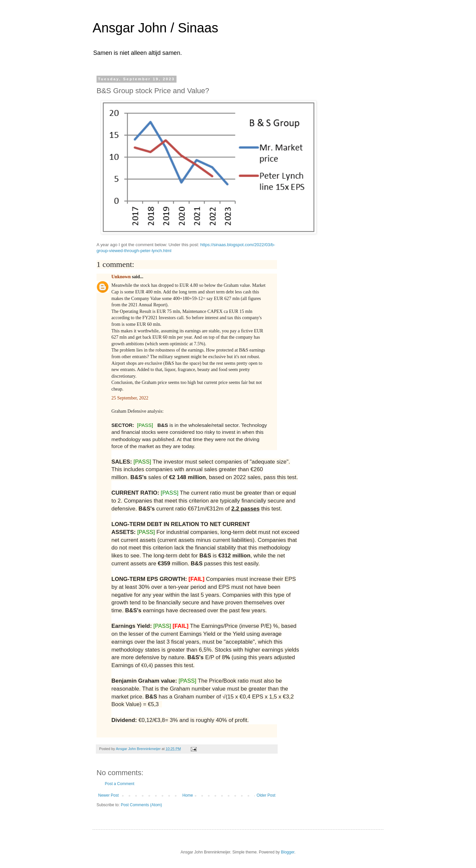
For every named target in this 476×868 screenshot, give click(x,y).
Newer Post (108, 795)
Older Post (266, 795)
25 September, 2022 (130, 398)
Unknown (121, 277)
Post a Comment (119, 784)
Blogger (288, 852)
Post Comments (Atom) (141, 805)
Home (188, 795)
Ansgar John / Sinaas (155, 28)
